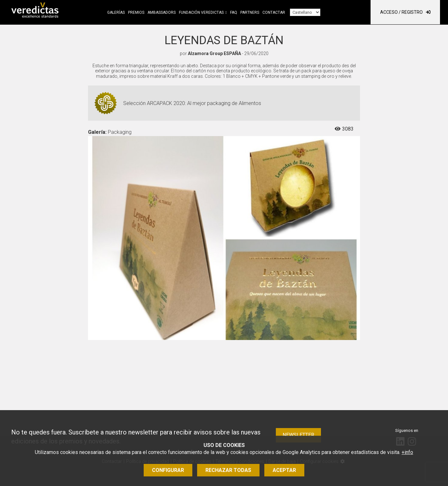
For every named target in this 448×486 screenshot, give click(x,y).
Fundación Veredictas (201, 12)
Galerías (116, 12)
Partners (250, 12)
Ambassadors (162, 12)
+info (407, 452)
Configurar (168, 470)
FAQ (234, 12)
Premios (136, 12)
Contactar (274, 12)
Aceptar (284, 470)
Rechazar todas (228, 470)
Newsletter (298, 435)
